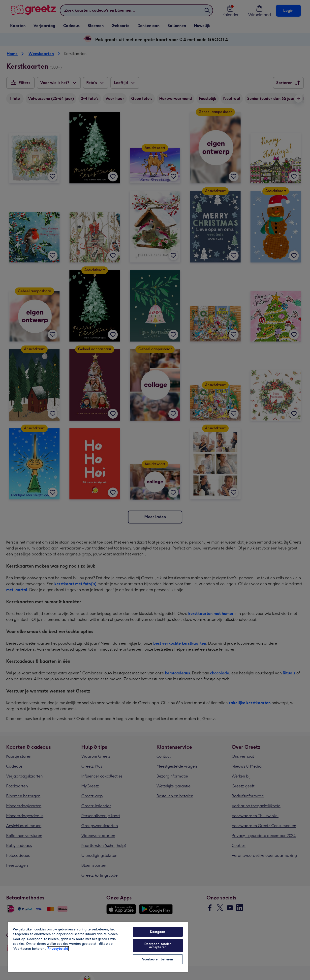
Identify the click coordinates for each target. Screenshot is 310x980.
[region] (98, 947)
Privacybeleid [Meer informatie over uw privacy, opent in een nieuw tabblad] (58, 949)
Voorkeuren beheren (158, 959)
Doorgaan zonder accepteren (158, 946)
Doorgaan (158, 932)
